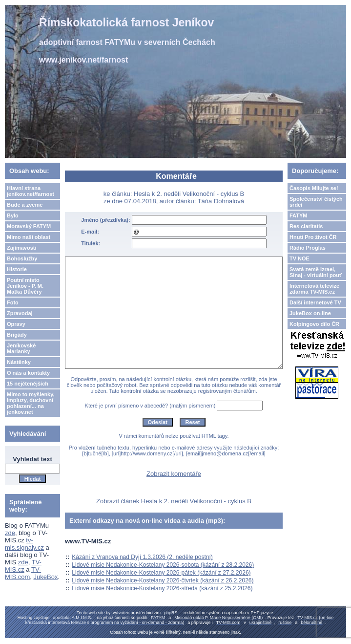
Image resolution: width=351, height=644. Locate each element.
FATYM (298, 215)
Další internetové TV (315, 302)
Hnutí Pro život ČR (313, 237)
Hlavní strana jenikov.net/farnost (31, 191)
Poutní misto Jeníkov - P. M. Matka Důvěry (25, 286)
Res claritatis (306, 226)
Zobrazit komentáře (174, 474)
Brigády (17, 335)
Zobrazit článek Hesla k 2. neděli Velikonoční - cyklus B (174, 501)
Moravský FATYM (29, 226)
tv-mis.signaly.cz (24, 544)
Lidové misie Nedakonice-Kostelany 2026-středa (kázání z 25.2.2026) (162, 588)
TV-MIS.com (23, 573)
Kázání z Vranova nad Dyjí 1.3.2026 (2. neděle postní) (142, 557)
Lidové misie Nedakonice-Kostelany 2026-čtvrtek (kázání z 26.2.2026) (163, 580)
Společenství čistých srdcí (316, 202)
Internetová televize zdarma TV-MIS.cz (314, 289)
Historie (17, 269)
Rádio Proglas (308, 248)
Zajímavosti (22, 248)
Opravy (16, 324)
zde (10, 533)
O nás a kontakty (28, 373)
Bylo (13, 215)
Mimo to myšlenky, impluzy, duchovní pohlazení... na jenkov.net (31, 403)
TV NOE (299, 258)
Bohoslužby (22, 258)
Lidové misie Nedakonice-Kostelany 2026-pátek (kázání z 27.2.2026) (161, 573)
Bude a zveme (25, 205)
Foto (13, 302)
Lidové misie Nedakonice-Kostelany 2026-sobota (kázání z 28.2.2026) (163, 565)
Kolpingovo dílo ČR (314, 324)
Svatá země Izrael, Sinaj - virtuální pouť (316, 272)
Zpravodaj (20, 313)
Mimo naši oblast (29, 237)
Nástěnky (19, 362)
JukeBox (46, 577)
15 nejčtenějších (28, 384)
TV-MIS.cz (23, 566)
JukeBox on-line (310, 313)
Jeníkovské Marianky (21, 348)
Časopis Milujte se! (314, 188)
